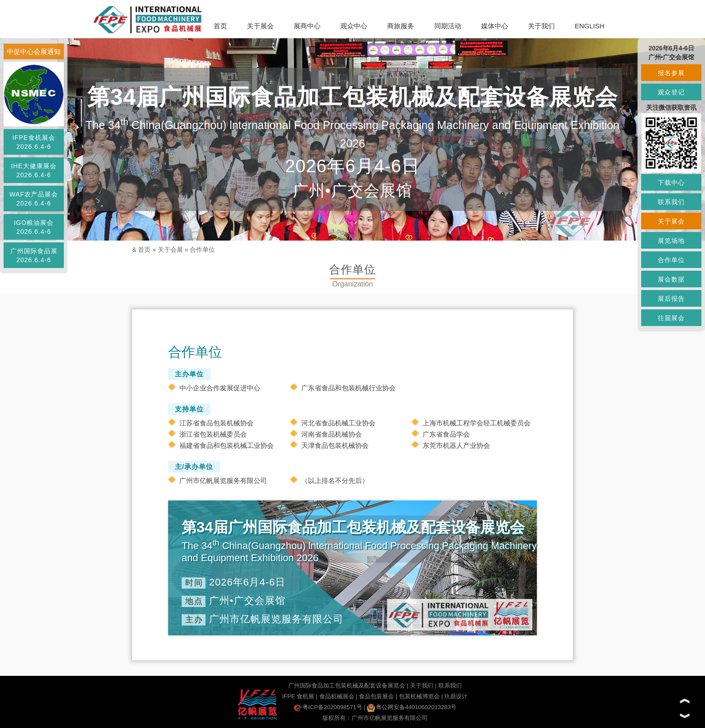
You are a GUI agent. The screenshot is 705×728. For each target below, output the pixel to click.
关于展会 (260, 26)
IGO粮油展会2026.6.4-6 (34, 227)
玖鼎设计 (456, 696)
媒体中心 (495, 26)
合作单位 (202, 250)
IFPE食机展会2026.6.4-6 (33, 142)
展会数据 (671, 279)
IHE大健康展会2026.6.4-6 (33, 170)
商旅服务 (401, 26)
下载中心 (671, 183)
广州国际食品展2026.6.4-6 (34, 255)
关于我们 (541, 26)
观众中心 (354, 26)
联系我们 (450, 686)
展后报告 (671, 299)
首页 (220, 26)
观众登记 (671, 92)
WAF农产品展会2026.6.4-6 (34, 199)
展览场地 (671, 241)
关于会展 (170, 250)
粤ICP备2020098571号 (328, 707)
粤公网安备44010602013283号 (412, 707)
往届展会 (671, 318)
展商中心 (307, 26)
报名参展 (671, 73)
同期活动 (448, 26)
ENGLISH (589, 26)
